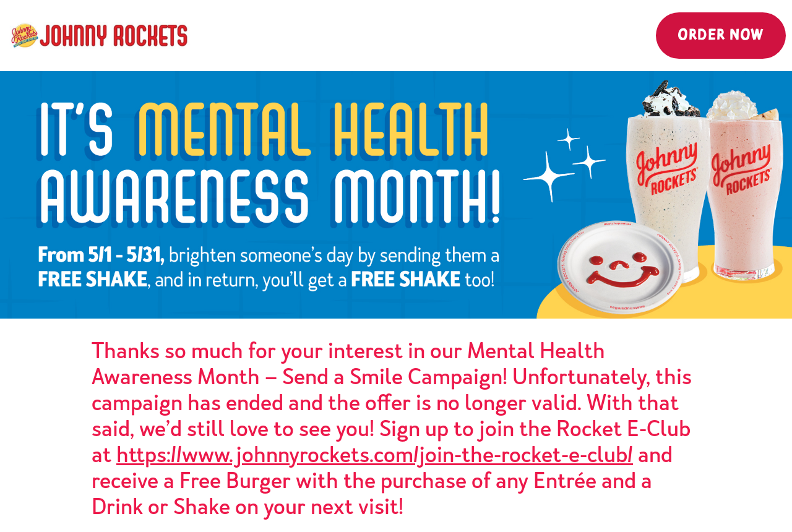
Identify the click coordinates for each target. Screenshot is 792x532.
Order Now (721, 36)
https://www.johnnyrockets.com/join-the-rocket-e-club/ (375, 455)
